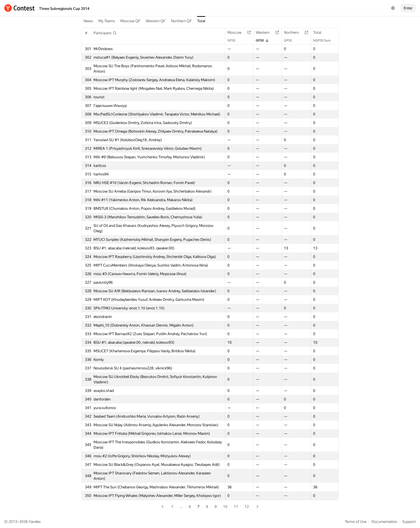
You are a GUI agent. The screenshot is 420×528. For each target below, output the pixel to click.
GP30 (234, 40)
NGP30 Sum (325, 40)
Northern (294, 32)
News (88, 21)
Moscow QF (130, 21)
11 (236, 507)
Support (409, 522)
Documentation (384, 522)
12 (247, 507)
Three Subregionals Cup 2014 (64, 9)
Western (265, 32)
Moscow (237, 32)
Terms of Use (356, 522)
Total (201, 21)
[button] (105, 33)
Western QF (156, 21)
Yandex (35, 522)
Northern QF (181, 21)
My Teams (107, 21)
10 (225, 507)
